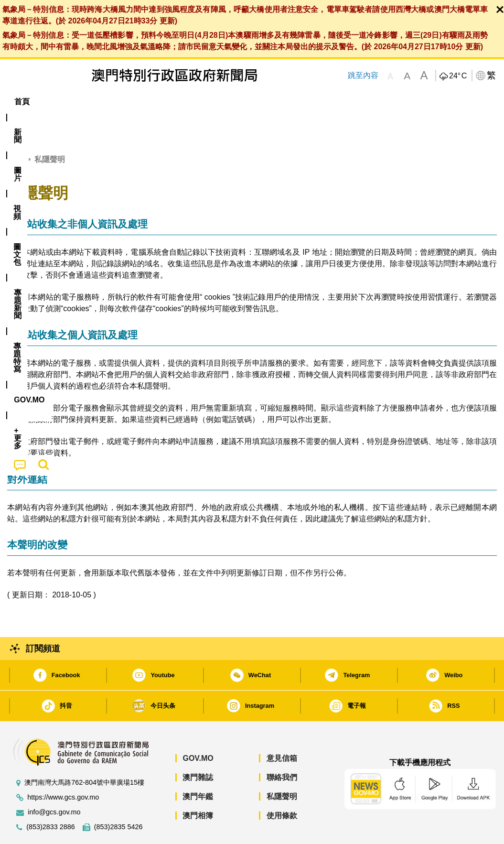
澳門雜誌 (198, 748)
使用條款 (282, 786)
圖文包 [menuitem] (164, 102)
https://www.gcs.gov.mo (63, 768)
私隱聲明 (282, 767)
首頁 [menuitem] (22, 102)
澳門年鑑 (198, 767)
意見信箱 (282, 729)
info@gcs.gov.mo (54, 783)
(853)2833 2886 (51, 798)
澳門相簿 (198, 786)
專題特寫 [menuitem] (259, 102)
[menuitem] (56, 102)
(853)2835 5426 (118, 798)
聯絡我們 (282, 748)
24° (458, 76)
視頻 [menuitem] (127, 102)
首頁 (15, 130)
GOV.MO (198, 729)
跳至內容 (363, 75)
